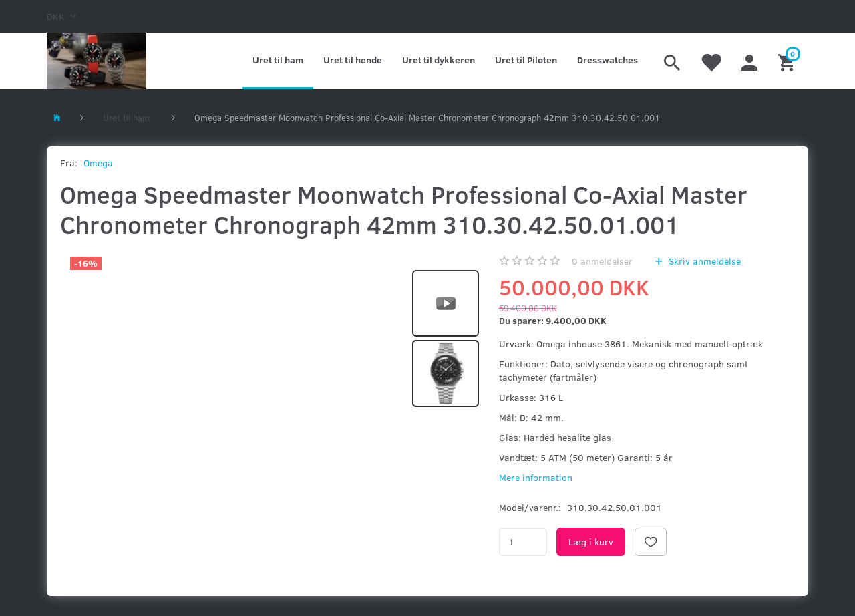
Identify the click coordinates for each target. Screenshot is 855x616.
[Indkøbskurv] (788, 61)
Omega (98, 163)
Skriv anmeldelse (703, 261)
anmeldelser (602, 261)
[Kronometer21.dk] (97, 61)
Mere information (536, 477)
